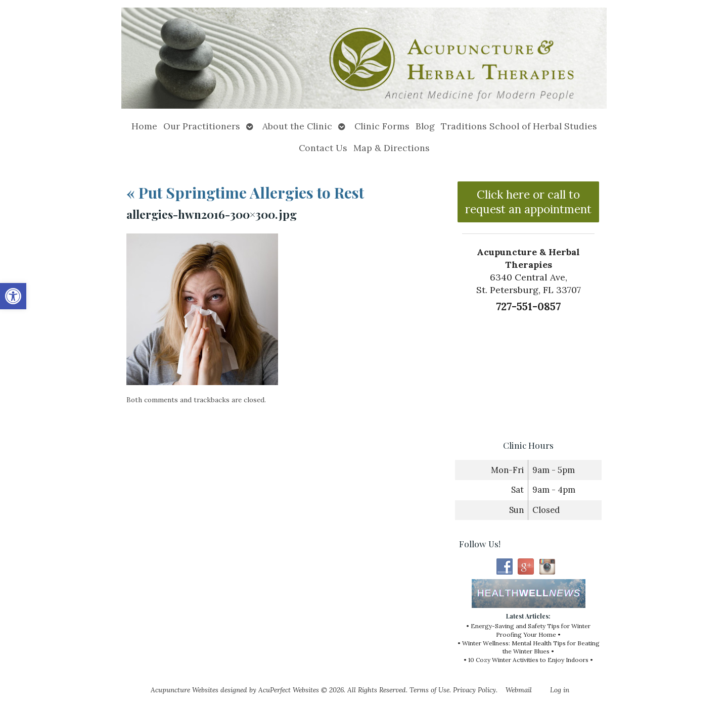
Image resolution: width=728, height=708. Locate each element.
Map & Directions (392, 148)
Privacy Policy (474, 690)
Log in (560, 690)
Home (144, 126)
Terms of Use (429, 690)
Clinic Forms (382, 126)
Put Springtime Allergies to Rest (245, 193)
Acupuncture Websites (185, 690)
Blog (425, 126)
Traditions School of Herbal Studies (519, 126)
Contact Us (323, 148)
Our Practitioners (202, 126)
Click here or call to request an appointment (528, 202)
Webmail (519, 690)
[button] (13, 296)
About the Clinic (297, 126)
